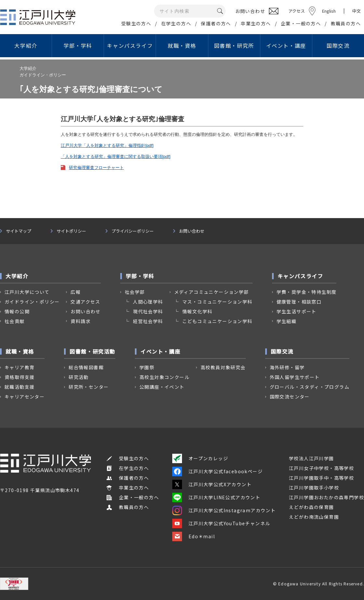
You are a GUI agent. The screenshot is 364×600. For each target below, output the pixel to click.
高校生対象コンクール (164, 377)
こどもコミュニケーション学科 (217, 321)
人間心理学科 (148, 302)
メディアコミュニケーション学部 (212, 292)
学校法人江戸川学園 (312, 458)
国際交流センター (290, 397)
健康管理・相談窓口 (299, 302)
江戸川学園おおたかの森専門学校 (326, 497)
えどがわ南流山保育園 (314, 517)
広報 (76, 292)
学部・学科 (78, 46)
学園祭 (147, 367)
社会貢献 (15, 321)
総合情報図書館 (86, 367)
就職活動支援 (19, 387)
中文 (357, 11)
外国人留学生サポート (295, 377)
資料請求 (81, 321)
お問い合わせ (192, 231)
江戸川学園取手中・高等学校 (321, 478)
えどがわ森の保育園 (312, 507)
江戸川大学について (27, 292)
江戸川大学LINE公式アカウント (216, 497)
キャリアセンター (25, 397)
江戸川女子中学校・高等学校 (321, 468)
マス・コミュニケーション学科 (217, 302)
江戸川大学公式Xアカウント (212, 484)
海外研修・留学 (287, 367)
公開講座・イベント (162, 387)
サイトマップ (19, 231)
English (329, 11)
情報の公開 (17, 311)
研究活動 (79, 377)
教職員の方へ (346, 23)
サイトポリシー (71, 231)
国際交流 (338, 46)
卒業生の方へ (256, 23)
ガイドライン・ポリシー (32, 302)
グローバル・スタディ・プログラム (310, 387)
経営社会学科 (148, 321)
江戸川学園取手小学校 (314, 488)
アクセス (297, 11)
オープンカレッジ (200, 458)
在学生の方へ (176, 23)
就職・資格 (182, 46)
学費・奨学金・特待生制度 (307, 292)
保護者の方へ (216, 23)
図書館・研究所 (234, 46)
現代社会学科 (148, 311)
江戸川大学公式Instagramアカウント (224, 510)
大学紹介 (26, 46)
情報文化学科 (197, 311)
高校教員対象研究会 (223, 367)
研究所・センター (89, 387)
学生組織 (287, 321)
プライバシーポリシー (133, 231)
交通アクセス (85, 302)
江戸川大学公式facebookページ (217, 471)
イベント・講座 (286, 46)
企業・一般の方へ (301, 23)
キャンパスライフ (130, 46)
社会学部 (135, 292)
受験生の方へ (136, 23)
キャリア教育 (19, 367)
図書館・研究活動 (92, 351)
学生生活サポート (297, 311)
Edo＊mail (194, 536)
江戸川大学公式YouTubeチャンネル (221, 523)
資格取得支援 (19, 377)
